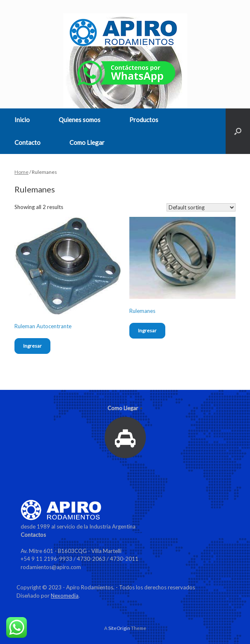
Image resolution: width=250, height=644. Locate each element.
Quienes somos (80, 120)
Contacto (27, 142)
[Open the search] (238, 131)
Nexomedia (65, 596)
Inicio (22, 120)
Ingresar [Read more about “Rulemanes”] (147, 330)
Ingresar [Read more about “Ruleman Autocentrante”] (32, 346)
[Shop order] (201, 207)
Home (21, 172)
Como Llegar (87, 142)
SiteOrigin (119, 628)
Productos (144, 120)
